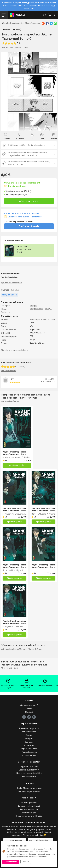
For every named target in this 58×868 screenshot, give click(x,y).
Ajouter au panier (29, 201)
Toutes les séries (29, 752)
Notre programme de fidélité (29, 773)
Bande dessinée (29, 732)
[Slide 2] (27, 127)
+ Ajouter (15, 290)
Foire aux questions (29, 802)
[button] (5, 91)
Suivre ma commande (29, 809)
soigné (24, 194)
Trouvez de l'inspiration (29, 728)
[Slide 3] (31, 127)
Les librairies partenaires (29, 791)
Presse (29, 709)
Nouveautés (29, 745)
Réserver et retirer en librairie (29, 816)
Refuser (26, 862)
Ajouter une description (11, 283)
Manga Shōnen (36, 309)
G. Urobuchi (27, 457)
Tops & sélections (29, 749)
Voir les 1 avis (8, 47)
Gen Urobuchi (49, 319)
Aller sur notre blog (9, 668)
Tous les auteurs (29, 755)
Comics (29, 735)
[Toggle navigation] (4, 15)
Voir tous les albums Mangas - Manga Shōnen (21, 649)
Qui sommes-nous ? (29, 705)
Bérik (34, 514)
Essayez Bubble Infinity (29, 770)
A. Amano (17, 457)
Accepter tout (11, 862)
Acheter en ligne (29, 813)
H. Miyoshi (7, 457)
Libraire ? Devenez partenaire (29, 788)
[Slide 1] (22, 127)
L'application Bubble (29, 766)
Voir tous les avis (8, 371)
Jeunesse (29, 742)
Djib (12, 379)
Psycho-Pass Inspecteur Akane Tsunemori (22, 23)
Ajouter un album (29, 777)
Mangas (33, 306)
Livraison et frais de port (29, 806)
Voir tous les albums (10, 401)
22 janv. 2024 (50, 379)
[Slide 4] (36, 127)
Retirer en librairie (29, 226)
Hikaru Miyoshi (36, 319)
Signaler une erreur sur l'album (14, 350)
